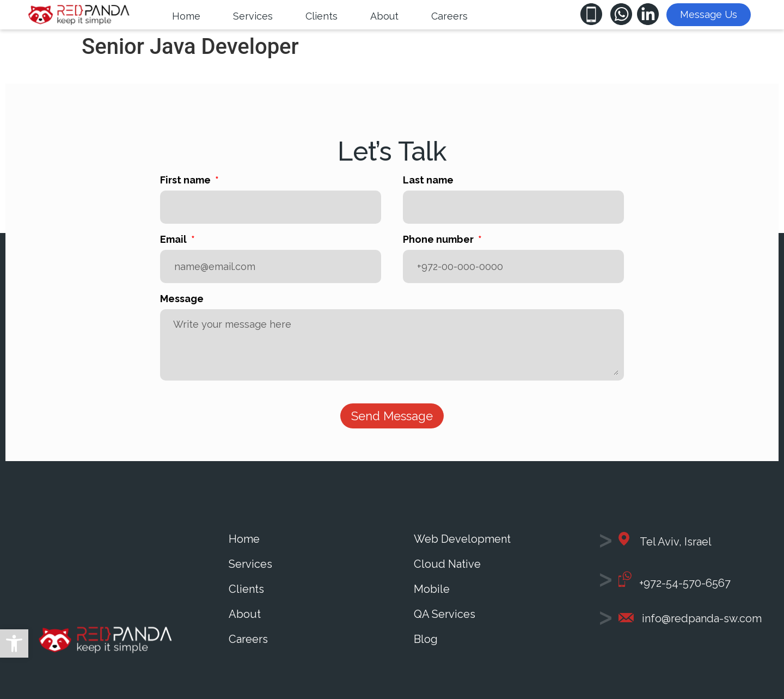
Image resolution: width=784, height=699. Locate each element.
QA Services (445, 614)
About (245, 614)
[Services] (253, 16)
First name (186, 180)
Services (250, 564)
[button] (14, 643)
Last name (428, 180)
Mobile (432, 589)
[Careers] (449, 16)
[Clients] (321, 16)
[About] (384, 16)
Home (244, 539)
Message (182, 299)
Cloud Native (447, 564)
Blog (426, 639)
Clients (246, 589)
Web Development (462, 539)
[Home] (186, 16)
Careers (248, 639)
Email (174, 240)
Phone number (439, 240)
